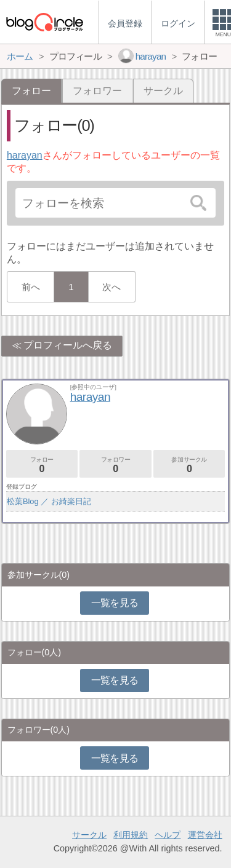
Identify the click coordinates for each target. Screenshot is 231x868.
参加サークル (189, 465)
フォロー (42, 465)
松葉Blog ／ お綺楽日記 (49, 501)
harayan (25, 155)
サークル (163, 91)
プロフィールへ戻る (68, 345)
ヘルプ (168, 835)
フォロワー (97, 91)
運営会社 (205, 835)
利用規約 (131, 835)
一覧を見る (115, 603)
